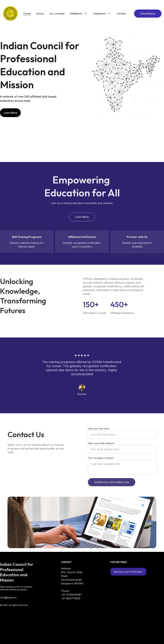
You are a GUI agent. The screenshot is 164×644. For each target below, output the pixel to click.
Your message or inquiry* (101, 464)
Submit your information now (112, 489)
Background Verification (128, 572)
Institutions (100, 14)
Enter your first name (98, 435)
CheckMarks (148, 14)
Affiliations (76, 14)
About (40, 14)
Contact (121, 14)
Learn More (10, 113)
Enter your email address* (101, 450)
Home (27, 14)
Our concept (57, 14)
